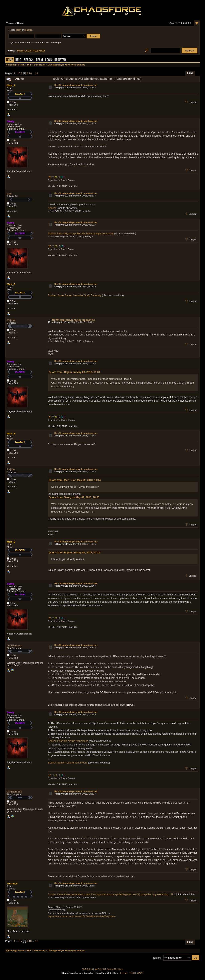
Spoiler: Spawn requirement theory (68, 763)
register (28, 30)
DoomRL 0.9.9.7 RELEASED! (31, 51)
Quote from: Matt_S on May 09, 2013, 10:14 (75, 480)
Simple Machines (115, 969)
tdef (9, 194)
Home (10, 60)
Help (18, 60)
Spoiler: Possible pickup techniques (68, 741)
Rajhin (11, 320)
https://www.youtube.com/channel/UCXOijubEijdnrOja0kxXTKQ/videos (82, 916)
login (19, 30)
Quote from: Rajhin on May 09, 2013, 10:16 (74, 552)
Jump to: (158, 958)
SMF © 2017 (100, 969)
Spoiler (52, 208)
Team (39, 60)
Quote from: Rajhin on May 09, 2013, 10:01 (74, 372)
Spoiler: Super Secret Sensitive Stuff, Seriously (75, 295)
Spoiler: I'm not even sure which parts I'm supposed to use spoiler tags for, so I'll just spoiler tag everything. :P (110, 894)
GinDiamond (15, 645)
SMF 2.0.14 (87, 969)
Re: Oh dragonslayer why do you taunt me (76, 85)
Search (29, 60)
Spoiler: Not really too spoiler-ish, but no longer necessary (81, 233)
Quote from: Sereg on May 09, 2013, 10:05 (74, 497)
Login (49, 60)
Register (60, 60)
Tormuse (12, 884)
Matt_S (11, 85)
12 (37, 73)
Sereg (11, 121)
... (17, 73)
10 (30, 73)
